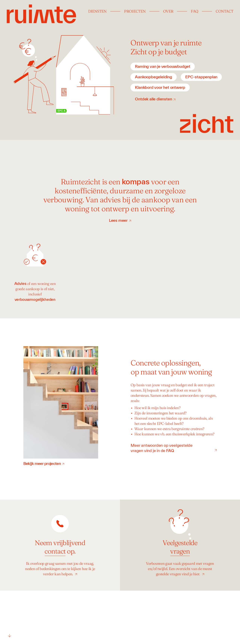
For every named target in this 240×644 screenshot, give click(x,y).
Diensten (97, 12)
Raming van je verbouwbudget (163, 66)
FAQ (194, 12)
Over (168, 12)
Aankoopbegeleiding (153, 77)
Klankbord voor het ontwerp (160, 87)
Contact (224, 12)
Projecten (135, 12)
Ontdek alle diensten (153, 99)
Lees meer (118, 220)
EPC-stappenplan (201, 77)
